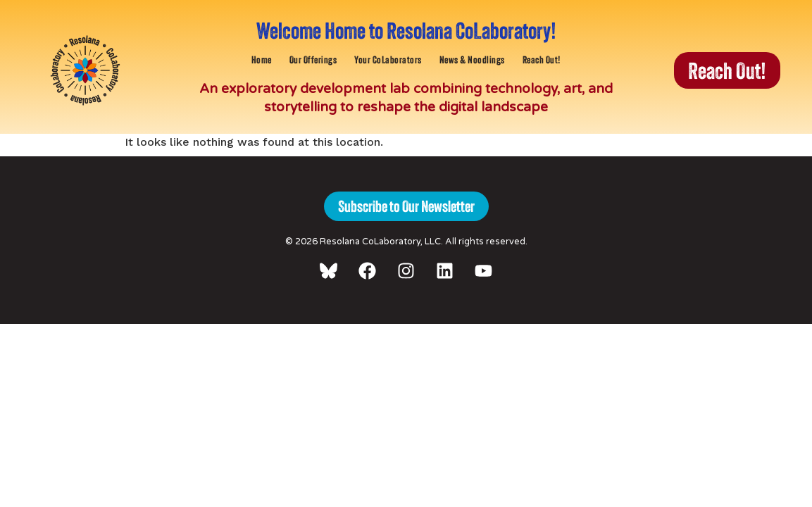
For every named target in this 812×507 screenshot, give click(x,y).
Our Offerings (313, 60)
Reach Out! (542, 60)
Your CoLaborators (388, 60)
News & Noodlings (472, 60)
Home (262, 60)
